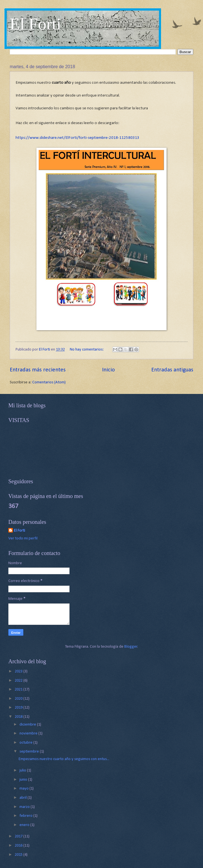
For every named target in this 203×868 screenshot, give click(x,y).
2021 (19, 690)
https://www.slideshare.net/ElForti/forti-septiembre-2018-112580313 (77, 138)
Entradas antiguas (172, 370)
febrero (26, 816)
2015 (19, 855)
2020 (19, 699)
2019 (19, 708)
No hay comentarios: (87, 350)
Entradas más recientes (38, 370)
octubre (26, 743)
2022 (19, 681)
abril (23, 798)
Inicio (108, 370)
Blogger (131, 647)
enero (25, 825)
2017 (19, 836)
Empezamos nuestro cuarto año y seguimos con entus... (64, 759)
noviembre (29, 733)
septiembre (30, 752)
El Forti (35, 24)
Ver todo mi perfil (23, 538)
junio (24, 780)
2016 (19, 846)
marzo (25, 807)
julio (23, 770)
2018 (19, 717)
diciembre (28, 725)
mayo (24, 789)
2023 (19, 671)
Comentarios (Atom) (49, 382)
